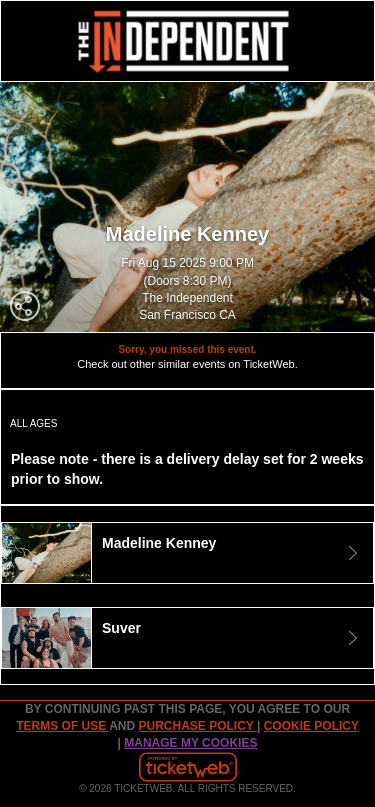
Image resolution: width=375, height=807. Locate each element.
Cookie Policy (311, 726)
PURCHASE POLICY (197, 726)
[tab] (187, 553)
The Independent (187, 298)
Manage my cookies (190, 743)
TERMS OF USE (62, 726)
